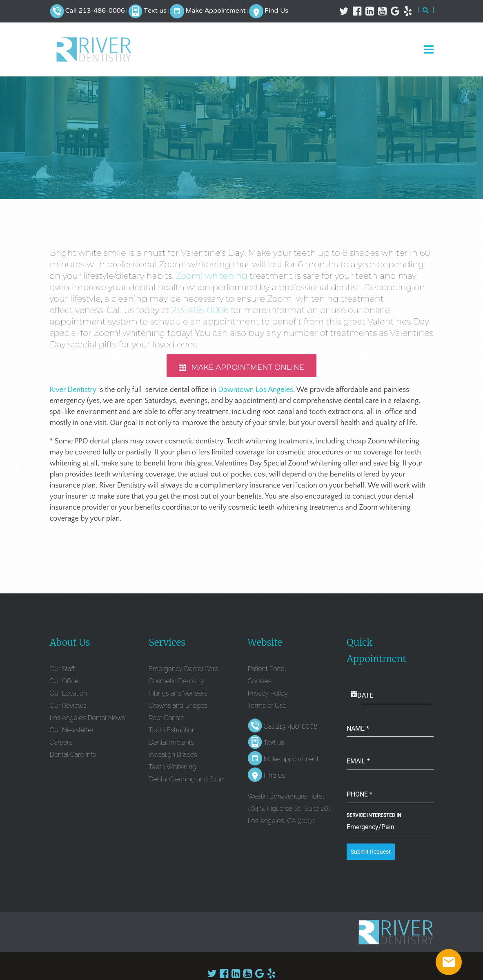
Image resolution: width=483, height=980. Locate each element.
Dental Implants (171, 745)
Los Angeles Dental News (87, 720)
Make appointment (291, 762)
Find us (274, 778)
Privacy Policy (268, 696)
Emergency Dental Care (184, 671)
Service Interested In (374, 818)
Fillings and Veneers (178, 696)
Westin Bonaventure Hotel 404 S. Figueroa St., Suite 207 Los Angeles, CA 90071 (290, 811)
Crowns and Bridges (178, 708)
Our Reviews (68, 708)
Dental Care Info (73, 757)
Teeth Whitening (172, 769)
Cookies (260, 684)
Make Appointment (215, 11)
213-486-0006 (200, 310)
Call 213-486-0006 (95, 11)
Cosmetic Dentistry (176, 684)
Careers (61, 745)
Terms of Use (267, 708)
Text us (155, 11)
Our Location (69, 696)
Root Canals (166, 720)
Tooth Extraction (172, 733)
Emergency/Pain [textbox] (371, 829)
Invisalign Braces (173, 757)
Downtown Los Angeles (256, 392)
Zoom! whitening (212, 276)
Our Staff (62, 671)
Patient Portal (267, 671)
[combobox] (390, 830)
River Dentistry (73, 392)
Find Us (276, 11)
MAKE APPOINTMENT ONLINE (242, 368)
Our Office (64, 684)
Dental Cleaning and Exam (187, 782)
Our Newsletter (72, 733)
